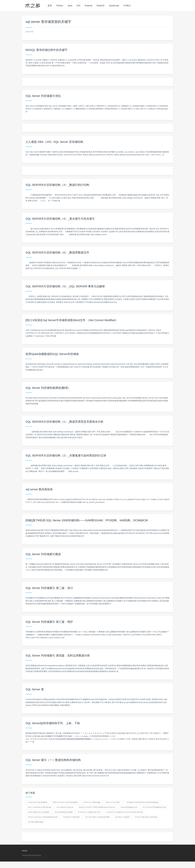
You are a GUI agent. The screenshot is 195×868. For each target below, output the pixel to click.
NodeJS (100, 6)
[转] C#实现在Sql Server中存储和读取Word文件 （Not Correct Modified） (72, 320)
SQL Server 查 (35, 689)
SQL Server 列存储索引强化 (43, 96)
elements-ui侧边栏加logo (89, 812)
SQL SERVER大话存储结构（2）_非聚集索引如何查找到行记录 (66, 455)
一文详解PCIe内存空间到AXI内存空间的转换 (142, 802)
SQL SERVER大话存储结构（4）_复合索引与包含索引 (60, 219)
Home (25, 851)
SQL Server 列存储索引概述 (43, 554)
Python (60, 6)
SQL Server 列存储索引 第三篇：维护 (49, 622)
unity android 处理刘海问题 (39, 807)
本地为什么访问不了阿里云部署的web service (97, 807)
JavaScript (114, 6)
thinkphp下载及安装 (71, 817)
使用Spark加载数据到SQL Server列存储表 (52, 354)
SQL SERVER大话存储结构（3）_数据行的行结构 (57, 185)
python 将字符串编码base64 (154, 807)
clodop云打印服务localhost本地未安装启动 (125, 812)
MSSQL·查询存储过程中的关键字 (46, 50)
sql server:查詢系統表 (39, 489)
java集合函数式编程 (35, 822)
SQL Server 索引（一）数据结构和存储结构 (53, 760)
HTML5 (127, 6)
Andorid (89, 6)
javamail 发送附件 (122, 817)
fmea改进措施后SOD (129, 807)
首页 (50, 6)
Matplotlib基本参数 (92, 802)
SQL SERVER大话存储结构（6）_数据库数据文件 (57, 253)
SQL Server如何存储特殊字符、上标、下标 (53, 723)
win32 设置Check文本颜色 (38, 812)
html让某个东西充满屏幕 (37, 802)
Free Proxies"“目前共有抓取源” (65, 802)
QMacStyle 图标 (113, 802)
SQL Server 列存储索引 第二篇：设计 (49, 588)
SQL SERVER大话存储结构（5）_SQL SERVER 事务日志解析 (65, 286)
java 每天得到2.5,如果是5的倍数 (97, 817)
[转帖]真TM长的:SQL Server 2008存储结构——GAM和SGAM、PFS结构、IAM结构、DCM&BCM (87, 520)
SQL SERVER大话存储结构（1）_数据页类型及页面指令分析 (64, 422)
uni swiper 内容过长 (65, 807)
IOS (78, 6)
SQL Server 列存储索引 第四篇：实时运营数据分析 (58, 656)
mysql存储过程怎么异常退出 (146, 817)
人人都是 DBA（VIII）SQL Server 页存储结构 (54, 142)
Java (70, 6)
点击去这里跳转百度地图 (64, 812)
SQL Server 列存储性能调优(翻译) (47, 388)
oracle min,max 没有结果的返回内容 (43, 817)
